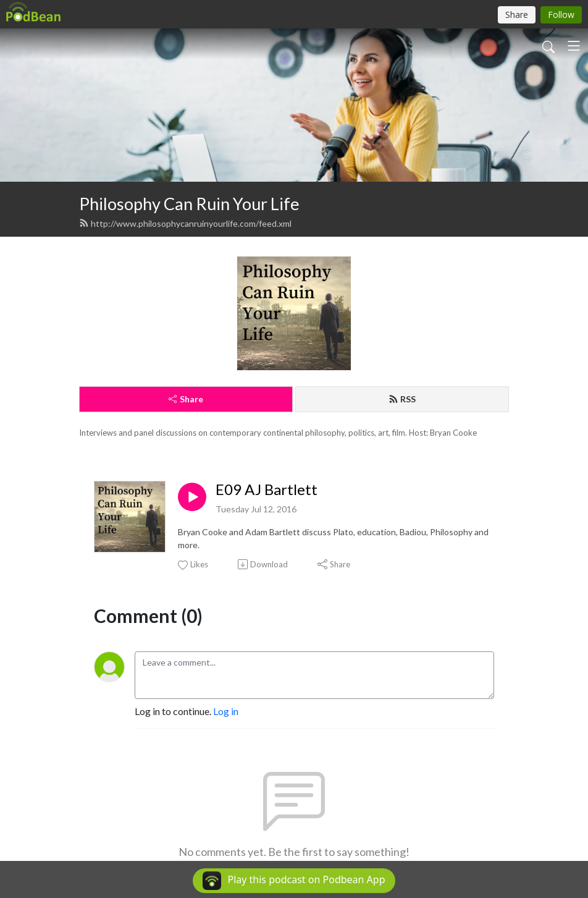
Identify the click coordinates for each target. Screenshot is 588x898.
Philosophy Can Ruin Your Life (189, 204)
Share (186, 399)
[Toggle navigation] (574, 46)
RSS (402, 399)
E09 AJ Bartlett (267, 489)
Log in (226, 711)
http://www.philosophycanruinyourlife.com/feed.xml (185, 223)
